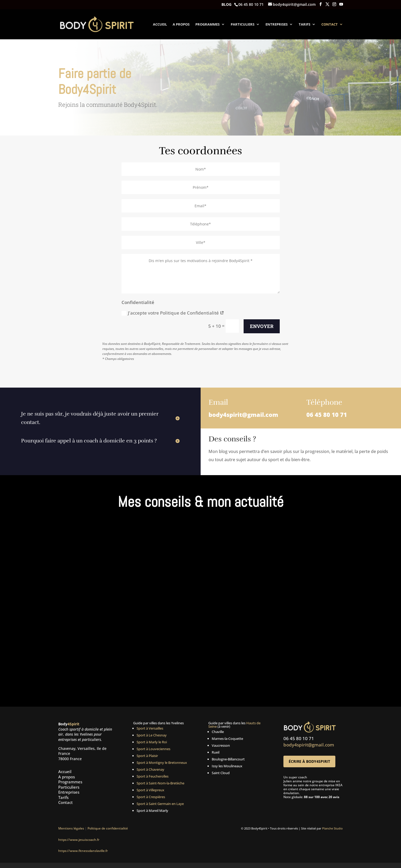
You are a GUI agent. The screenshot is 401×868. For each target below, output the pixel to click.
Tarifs (305, 25)
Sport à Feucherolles (153, 776)
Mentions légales (71, 828)
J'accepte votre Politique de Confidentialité (173, 313)
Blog (226, 5)
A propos (181, 25)
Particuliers (243, 25)
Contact (330, 25)
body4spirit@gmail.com (243, 414)
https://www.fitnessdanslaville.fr (83, 851)
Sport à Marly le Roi (152, 742)
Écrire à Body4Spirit (309, 761)
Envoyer (262, 326)
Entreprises (277, 25)
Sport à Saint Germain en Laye (160, 804)
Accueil (160, 25)
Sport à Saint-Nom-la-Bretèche (160, 783)
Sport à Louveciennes (153, 749)
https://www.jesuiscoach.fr (79, 840)
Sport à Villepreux (150, 790)
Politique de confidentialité (108, 828)
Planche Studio (332, 828)
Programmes (207, 25)
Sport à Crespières (151, 797)
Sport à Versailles (150, 728)
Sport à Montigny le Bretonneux (162, 763)
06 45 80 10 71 (327, 414)
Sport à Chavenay (150, 769)
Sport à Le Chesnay (152, 735)
